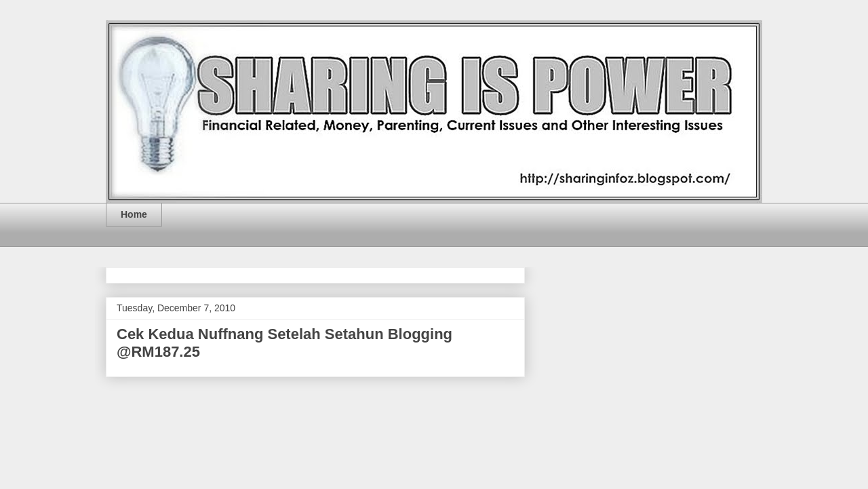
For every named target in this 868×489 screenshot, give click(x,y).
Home (134, 214)
